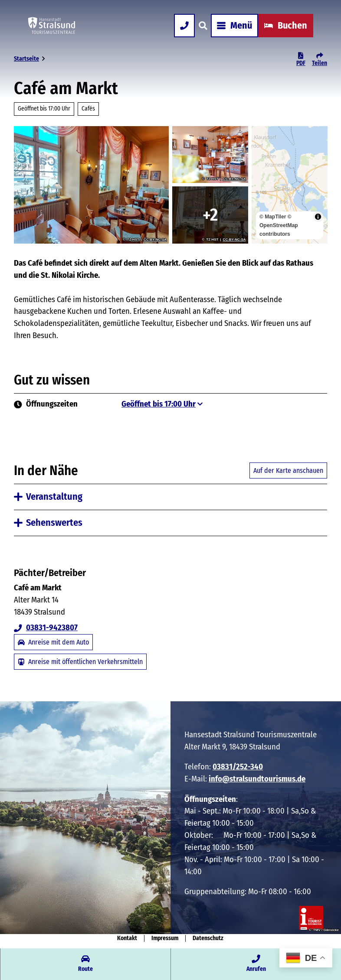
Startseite (26, 59)
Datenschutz (208, 938)
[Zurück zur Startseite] (52, 26)
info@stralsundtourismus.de (257, 779)
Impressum (165, 938)
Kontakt (127, 938)
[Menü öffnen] (234, 26)
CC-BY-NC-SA (155, 240)
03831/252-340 (238, 767)
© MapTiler (273, 217)
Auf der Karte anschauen (288, 470)
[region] (290, 185)
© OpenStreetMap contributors (279, 225)
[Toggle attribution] (318, 217)
